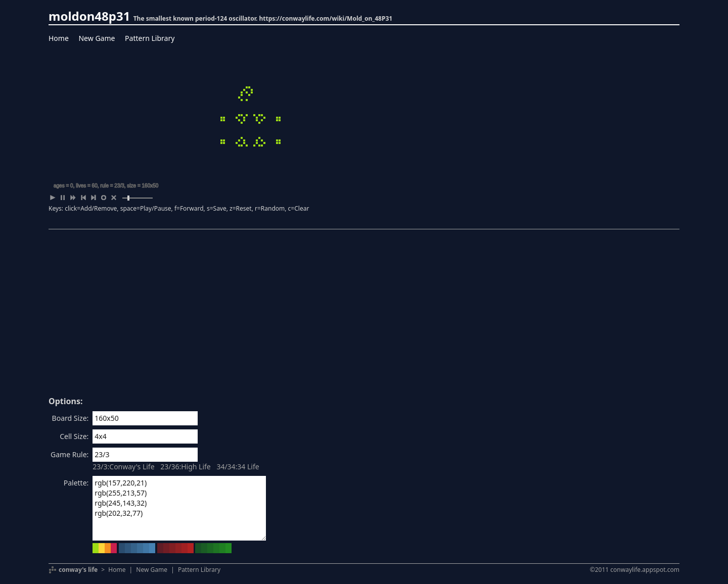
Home (59, 38)
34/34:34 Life (238, 467)
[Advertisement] (364, 316)
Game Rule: (70, 454)
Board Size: (71, 418)
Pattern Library (150, 38)
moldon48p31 (89, 16)
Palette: (76, 483)
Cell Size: (74, 436)
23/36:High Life (186, 467)
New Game (97, 38)
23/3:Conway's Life (123, 467)
